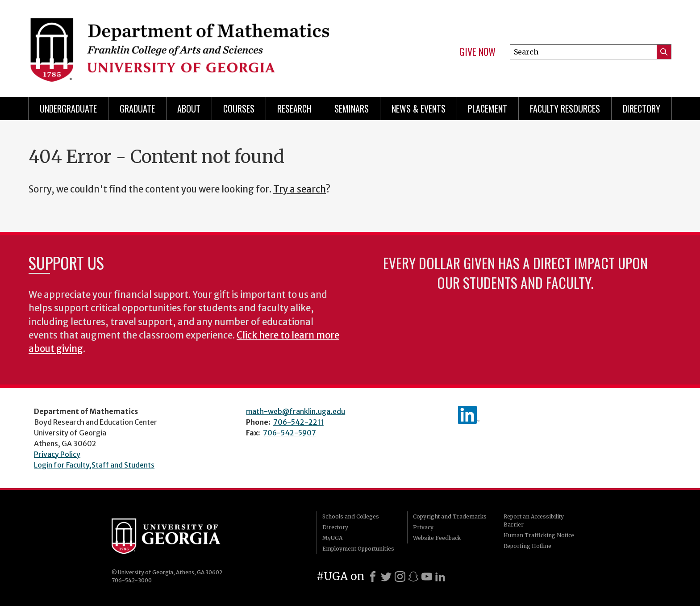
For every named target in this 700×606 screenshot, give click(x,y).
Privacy (423, 527)
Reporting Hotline (527, 546)
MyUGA (332, 538)
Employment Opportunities (358, 549)
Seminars (352, 109)
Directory (642, 109)
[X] (386, 577)
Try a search (300, 189)
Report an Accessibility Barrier (534, 520)
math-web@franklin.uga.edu (296, 411)
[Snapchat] (413, 577)
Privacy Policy (57, 454)
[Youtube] (427, 577)
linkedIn (469, 415)
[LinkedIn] (440, 577)
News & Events (419, 109)
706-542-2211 (298, 422)
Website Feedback (437, 538)
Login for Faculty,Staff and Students (94, 465)
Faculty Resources (565, 109)
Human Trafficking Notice (539, 535)
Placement (487, 109)
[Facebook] (373, 577)
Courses (239, 109)
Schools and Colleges (351, 516)
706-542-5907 (290, 433)
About (189, 109)
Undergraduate (68, 109)
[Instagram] (400, 577)
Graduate (137, 109)
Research (294, 109)
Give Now (477, 52)
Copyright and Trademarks (450, 516)
